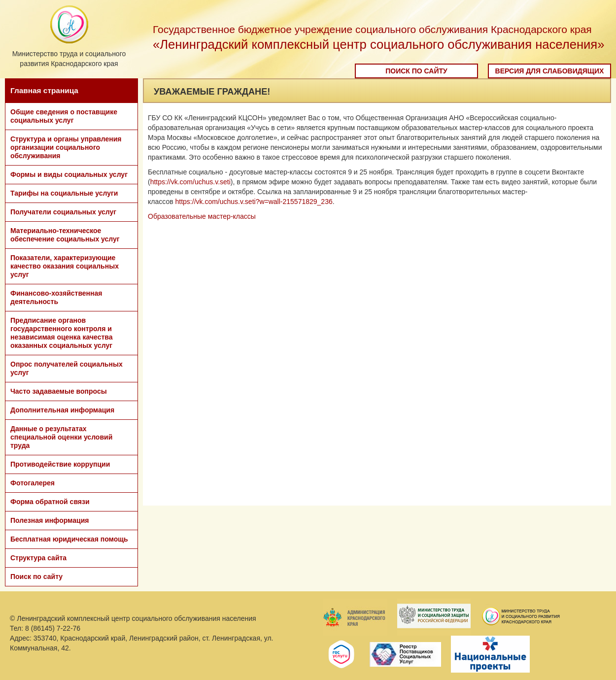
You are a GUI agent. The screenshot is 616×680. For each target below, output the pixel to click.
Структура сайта (38, 558)
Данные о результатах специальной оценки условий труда (61, 437)
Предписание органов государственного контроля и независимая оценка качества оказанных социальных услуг (62, 333)
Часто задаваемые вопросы (59, 391)
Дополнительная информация (62, 410)
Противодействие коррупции (60, 464)
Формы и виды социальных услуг (69, 174)
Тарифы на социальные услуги (64, 193)
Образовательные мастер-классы (202, 216)
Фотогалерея (33, 483)
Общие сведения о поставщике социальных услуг (64, 116)
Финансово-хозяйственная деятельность (56, 297)
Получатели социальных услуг (63, 212)
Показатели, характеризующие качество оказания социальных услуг (65, 266)
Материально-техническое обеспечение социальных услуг (65, 235)
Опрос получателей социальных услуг (67, 368)
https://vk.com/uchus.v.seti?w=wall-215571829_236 (254, 202)
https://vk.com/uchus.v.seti (190, 182)
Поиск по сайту (416, 71)
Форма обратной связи (50, 502)
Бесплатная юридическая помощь (69, 539)
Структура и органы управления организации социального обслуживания (66, 147)
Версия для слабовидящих (550, 71)
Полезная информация (50, 520)
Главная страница (44, 90)
